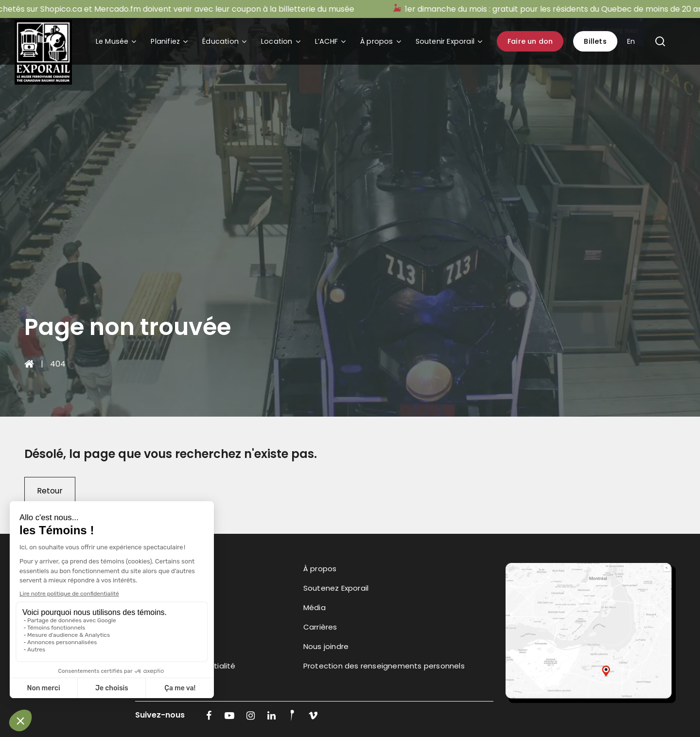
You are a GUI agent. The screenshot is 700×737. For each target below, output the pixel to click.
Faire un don (530, 41)
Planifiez (165, 41)
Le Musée (112, 41)
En (631, 41)
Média (315, 607)
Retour (50, 491)
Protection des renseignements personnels (384, 666)
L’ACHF (326, 41)
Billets (595, 41)
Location (277, 41)
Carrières (320, 627)
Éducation (220, 41)
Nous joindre (326, 646)
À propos (377, 41)
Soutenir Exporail (445, 41)
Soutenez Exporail (336, 588)
